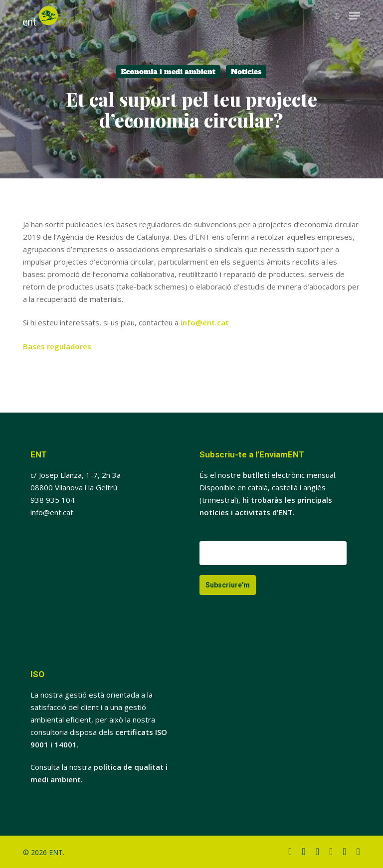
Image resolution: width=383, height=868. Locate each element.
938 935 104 (53, 500)
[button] (355, 16)
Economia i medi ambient (168, 72)
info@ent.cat (205, 322)
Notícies (246, 72)
